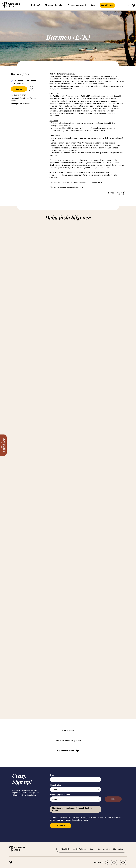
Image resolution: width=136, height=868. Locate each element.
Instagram (112, 862)
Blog (93, 5)
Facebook (119, 193)
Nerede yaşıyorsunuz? (60, 795)
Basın (92, 849)
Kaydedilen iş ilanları (66, 750)
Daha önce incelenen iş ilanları (68, 741)
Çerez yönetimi (104, 849)
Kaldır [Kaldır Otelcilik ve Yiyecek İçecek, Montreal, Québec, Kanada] (99, 809)
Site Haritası (118, 849)
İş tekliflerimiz (107, 5)
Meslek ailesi (56, 785)
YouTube (125, 862)
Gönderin (61, 826)
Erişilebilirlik (65, 849)
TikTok (107, 862)
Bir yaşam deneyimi (54, 5)
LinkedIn (123, 193)
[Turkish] (133, 5)
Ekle (113, 799)
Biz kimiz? (36, 5)
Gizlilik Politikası (80, 849)
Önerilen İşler (68, 731)
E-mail (53, 775)
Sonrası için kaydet (31, 89)
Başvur (19, 89)
